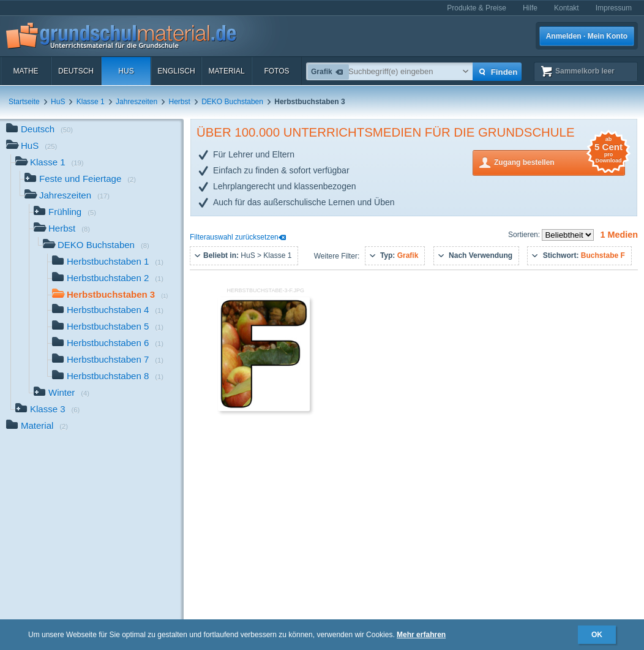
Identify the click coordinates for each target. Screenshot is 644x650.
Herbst (180, 102)
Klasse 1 (91, 102)
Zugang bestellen (560, 161)
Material (226, 71)
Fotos (276, 71)
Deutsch (76, 71)
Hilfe (530, 8)
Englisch (176, 71)
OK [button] (597, 635)
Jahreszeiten (137, 102)
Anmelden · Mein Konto (587, 36)
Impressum (614, 8)
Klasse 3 (47, 410)
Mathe (25, 71)
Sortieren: (525, 235)
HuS (126, 71)
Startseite (24, 102)
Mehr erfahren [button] (421, 635)
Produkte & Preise (477, 8)
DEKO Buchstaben (232, 102)
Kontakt (567, 8)
